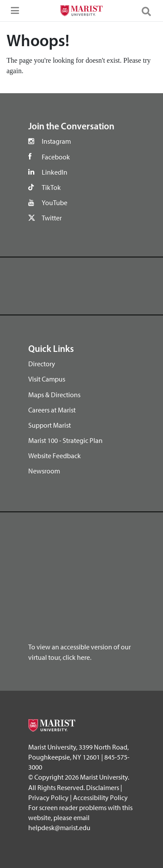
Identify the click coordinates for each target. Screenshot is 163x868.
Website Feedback (55, 456)
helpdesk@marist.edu (59, 827)
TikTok (51, 187)
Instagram (56, 141)
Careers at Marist (52, 410)
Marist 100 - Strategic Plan (65, 440)
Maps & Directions (54, 395)
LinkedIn (55, 172)
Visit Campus (47, 379)
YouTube (55, 203)
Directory (42, 364)
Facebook (56, 157)
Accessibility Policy (100, 797)
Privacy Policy (48, 797)
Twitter (52, 218)
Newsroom (44, 471)
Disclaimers (103, 787)
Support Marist (50, 425)
